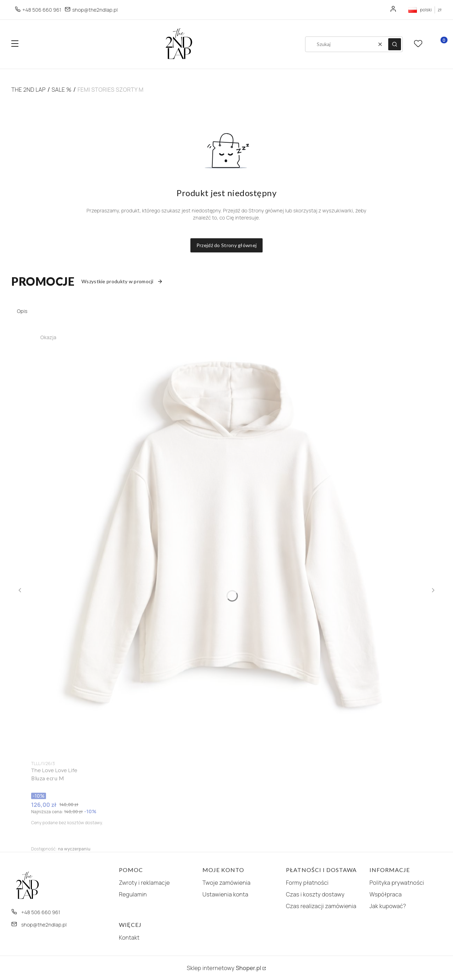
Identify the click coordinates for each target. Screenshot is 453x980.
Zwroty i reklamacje (144, 883)
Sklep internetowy (224, 968)
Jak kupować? (388, 906)
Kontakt (129, 938)
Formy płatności (307, 883)
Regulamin (133, 894)
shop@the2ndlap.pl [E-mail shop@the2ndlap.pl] (95, 10)
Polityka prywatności (397, 883)
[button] (15, 44)
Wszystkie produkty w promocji (122, 281)
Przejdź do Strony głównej (227, 245)
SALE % (62, 90)
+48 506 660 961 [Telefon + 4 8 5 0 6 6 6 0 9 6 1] (42, 10)
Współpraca (386, 894)
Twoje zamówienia (226, 883)
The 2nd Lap (28, 90)
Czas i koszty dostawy (315, 894)
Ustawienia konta (225, 894)
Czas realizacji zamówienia (321, 906)
